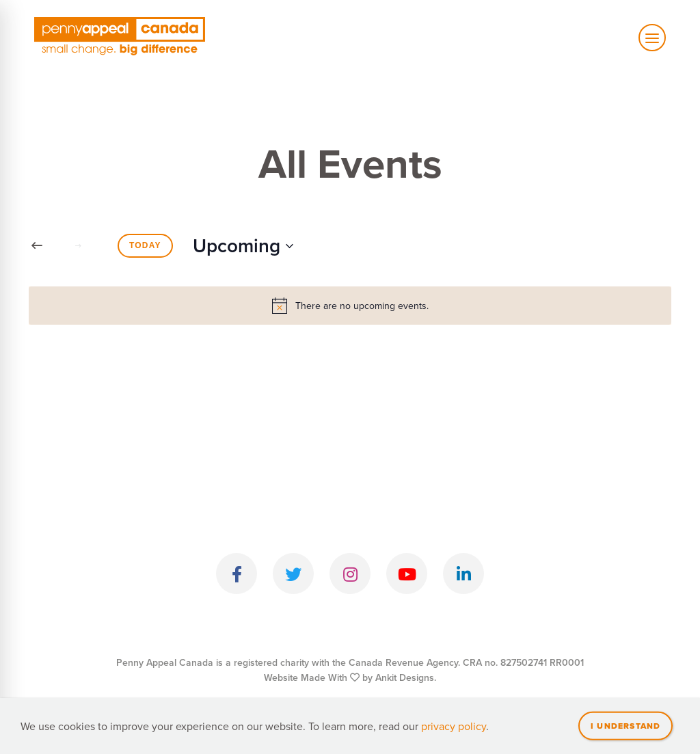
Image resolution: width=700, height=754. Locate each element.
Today (145, 245)
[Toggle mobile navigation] (652, 38)
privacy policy (454, 726)
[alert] (350, 306)
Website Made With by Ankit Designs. (350, 677)
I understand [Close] (625, 725)
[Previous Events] (37, 246)
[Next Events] (78, 246)
